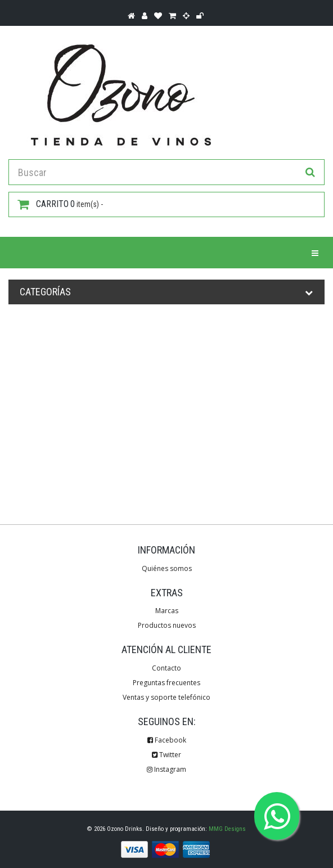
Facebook (167, 740)
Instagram (166, 769)
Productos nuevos (167, 625)
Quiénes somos (167, 568)
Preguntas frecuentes (166, 683)
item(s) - (60, 204)
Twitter (166, 755)
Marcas (167, 611)
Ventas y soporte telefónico (166, 697)
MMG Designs (227, 829)
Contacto (166, 668)
